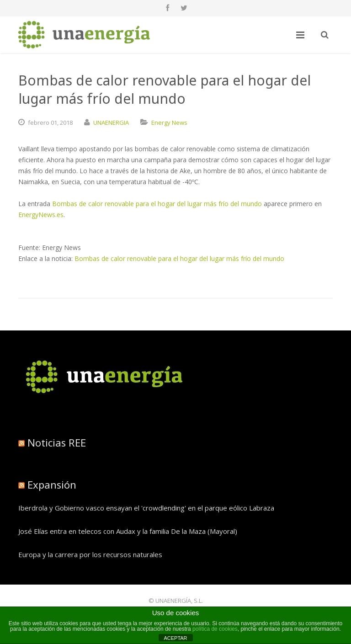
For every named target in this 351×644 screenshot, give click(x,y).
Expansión (52, 484)
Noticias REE (57, 442)
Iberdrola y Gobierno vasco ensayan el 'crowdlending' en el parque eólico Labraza (146, 508)
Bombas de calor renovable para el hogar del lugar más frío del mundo (157, 204)
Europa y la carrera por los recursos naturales (90, 554)
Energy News (169, 122)
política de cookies (215, 629)
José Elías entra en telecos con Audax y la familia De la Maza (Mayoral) (128, 531)
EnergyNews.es (41, 215)
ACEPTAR (175, 638)
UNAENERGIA (111, 122)
